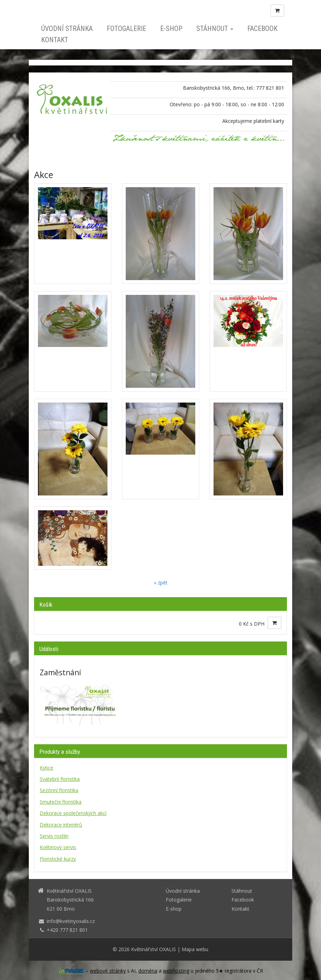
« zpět (161, 583)
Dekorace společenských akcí (73, 813)
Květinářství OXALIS (153, 949)
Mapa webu (195, 949)
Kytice (47, 768)
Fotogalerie (126, 29)
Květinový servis (58, 847)
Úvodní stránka (67, 29)
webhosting (176, 971)
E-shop (171, 29)
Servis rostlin (54, 836)
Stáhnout (215, 29)
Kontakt (55, 40)
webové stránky (108, 971)
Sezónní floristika (59, 790)
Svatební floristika (60, 779)
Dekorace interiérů (61, 825)
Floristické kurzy (58, 859)
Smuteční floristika (61, 802)
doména (148, 971)
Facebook (262, 29)
